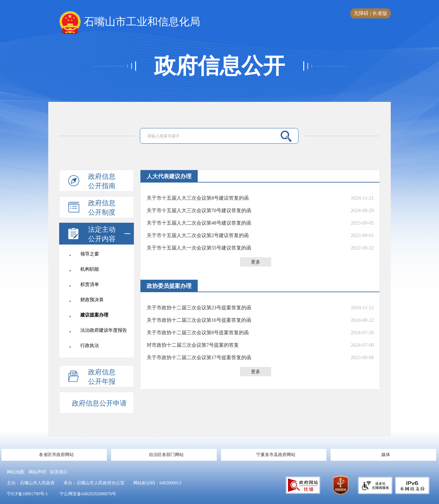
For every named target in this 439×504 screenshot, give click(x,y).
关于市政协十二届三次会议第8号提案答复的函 (198, 333)
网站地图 (16, 472)
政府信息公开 (219, 66)
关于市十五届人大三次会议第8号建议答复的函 (198, 198)
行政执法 (90, 345)
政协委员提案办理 (169, 286)
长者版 (380, 13)
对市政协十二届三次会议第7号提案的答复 (193, 345)
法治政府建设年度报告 (104, 330)
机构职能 (90, 269)
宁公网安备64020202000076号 (88, 494)
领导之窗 (90, 254)
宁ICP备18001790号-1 (27, 494)
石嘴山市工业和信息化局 (130, 22)
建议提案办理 (94, 315)
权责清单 (90, 284)
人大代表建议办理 (169, 176)
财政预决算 (92, 300)
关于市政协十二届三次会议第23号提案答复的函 (199, 308)
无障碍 (361, 13)
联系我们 (59, 472)
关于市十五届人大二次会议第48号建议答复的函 (199, 223)
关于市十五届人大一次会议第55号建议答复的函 (199, 248)
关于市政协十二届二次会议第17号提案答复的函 (199, 357)
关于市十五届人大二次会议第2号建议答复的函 (198, 235)
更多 (256, 262)
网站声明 (37, 472)
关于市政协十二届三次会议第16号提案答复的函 (199, 320)
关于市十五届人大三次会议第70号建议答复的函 (199, 210)
